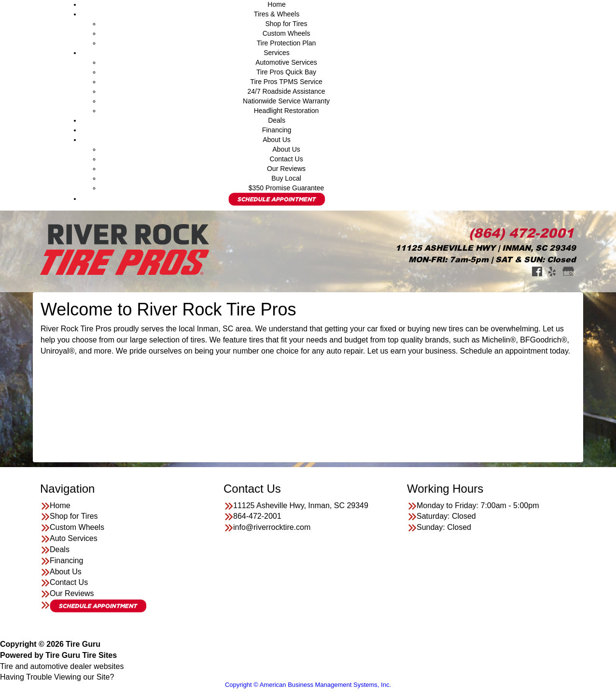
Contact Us (286, 159)
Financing (277, 130)
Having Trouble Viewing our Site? (57, 677)
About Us (277, 140)
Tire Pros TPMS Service (286, 82)
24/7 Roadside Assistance (286, 91)
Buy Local (286, 178)
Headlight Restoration (287, 111)
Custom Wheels (287, 33)
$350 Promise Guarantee (286, 188)
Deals (277, 120)
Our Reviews (286, 169)
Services (277, 53)
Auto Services (74, 538)
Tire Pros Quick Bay (286, 72)
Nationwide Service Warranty (286, 101)
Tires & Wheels (277, 14)
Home (276, 4)
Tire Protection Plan (286, 43)
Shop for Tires (286, 24)
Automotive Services (286, 62)
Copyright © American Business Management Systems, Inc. (308, 685)
